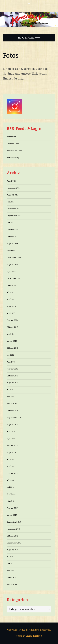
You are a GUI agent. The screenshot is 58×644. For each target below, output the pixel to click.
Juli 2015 (10, 459)
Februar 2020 (13, 320)
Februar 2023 (13, 251)
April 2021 (11, 299)
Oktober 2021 (13, 285)
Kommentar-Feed (15, 151)
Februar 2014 (12, 508)
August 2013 (12, 550)
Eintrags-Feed (13, 144)
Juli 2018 (11, 355)
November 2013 (14, 529)
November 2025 (14, 188)
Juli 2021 (10, 292)
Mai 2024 (11, 223)
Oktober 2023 (13, 237)
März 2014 (11, 501)
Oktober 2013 (13, 536)
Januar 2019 (12, 341)
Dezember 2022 (14, 258)
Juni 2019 (11, 334)
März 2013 (11, 578)
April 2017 (11, 397)
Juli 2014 (10, 480)
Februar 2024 (13, 230)
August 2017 (12, 383)
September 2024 (14, 216)
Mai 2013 (11, 564)
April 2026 (11, 181)
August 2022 (12, 265)
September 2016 (14, 418)
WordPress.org (13, 158)
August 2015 (12, 452)
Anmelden (11, 137)
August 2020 (13, 306)
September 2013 (14, 543)
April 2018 (11, 362)
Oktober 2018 (13, 348)
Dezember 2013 (14, 522)
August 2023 (12, 244)
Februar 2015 (12, 473)
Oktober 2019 (13, 327)
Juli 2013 (11, 557)
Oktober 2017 (13, 376)
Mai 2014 (11, 487)
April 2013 (11, 571)
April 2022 (11, 272)
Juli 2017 (11, 390)
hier (21, 79)
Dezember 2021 (14, 278)
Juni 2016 (11, 432)
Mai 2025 (11, 202)
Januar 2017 (12, 404)
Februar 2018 (13, 369)
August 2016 (12, 425)
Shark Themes (34, 636)
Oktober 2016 (13, 411)
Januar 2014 (12, 515)
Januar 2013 (12, 585)
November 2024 (14, 209)
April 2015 (11, 466)
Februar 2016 (12, 445)
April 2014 (11, 494)
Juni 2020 (11, 313)
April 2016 (11, 439)
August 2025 (12, 195)
